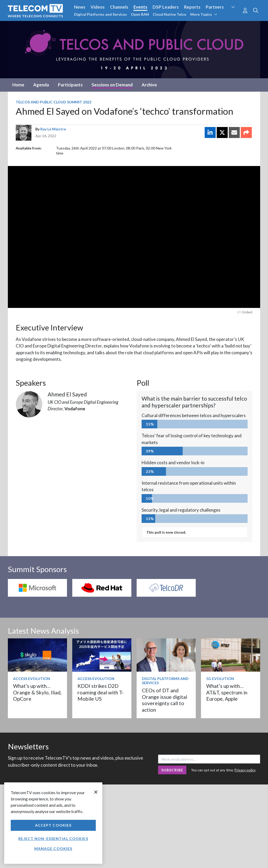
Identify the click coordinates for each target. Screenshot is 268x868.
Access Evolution (32, 679)
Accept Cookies (53, 825)
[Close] (96, 792)
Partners (215, 7)
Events (140, 7)
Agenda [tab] (41, 85)
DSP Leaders (166, 7)
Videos (98, 7)
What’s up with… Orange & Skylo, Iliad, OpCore (37, 692)
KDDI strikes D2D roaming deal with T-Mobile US (101, 692)
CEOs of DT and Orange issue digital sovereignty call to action (164, 700)
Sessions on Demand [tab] (112, 85)
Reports (192, 7)
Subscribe (172, 770)
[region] (53, 823)
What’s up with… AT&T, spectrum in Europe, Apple (227, 692)
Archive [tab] (149, 85)
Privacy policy (245, 770)
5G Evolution (220, 679)
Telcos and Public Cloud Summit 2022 (54, 102)
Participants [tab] (70, 85)
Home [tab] (18, 85)
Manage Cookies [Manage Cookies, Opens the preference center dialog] (53, 848)
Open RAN (140, 14)
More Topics (204, 14)
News (80, 7)
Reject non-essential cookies (53, 839)
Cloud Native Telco (170, 14)
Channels (119, 7)
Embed (245, 312)
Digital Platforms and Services (100, 14)
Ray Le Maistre (53, 129)
